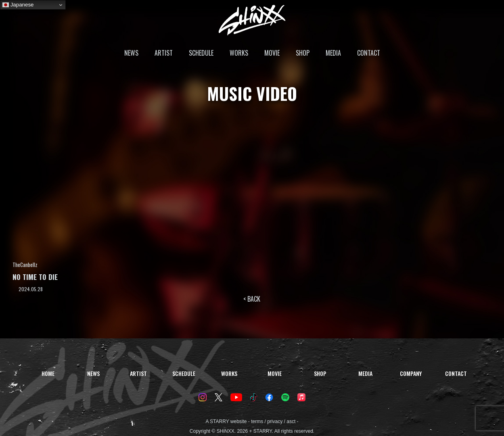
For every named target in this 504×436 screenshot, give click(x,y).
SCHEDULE (201, 53)
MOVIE (272, 53)
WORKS (239, 53)
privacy (275, 421)
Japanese (18, 5)
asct (291, 421)
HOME (48, 373)
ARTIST (164, 53)
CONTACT (369, 53)
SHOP (303, 53)
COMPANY (411, 373)
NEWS (131, 53)
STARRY (219, 421)
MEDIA (333, 53)
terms (257, 421)
